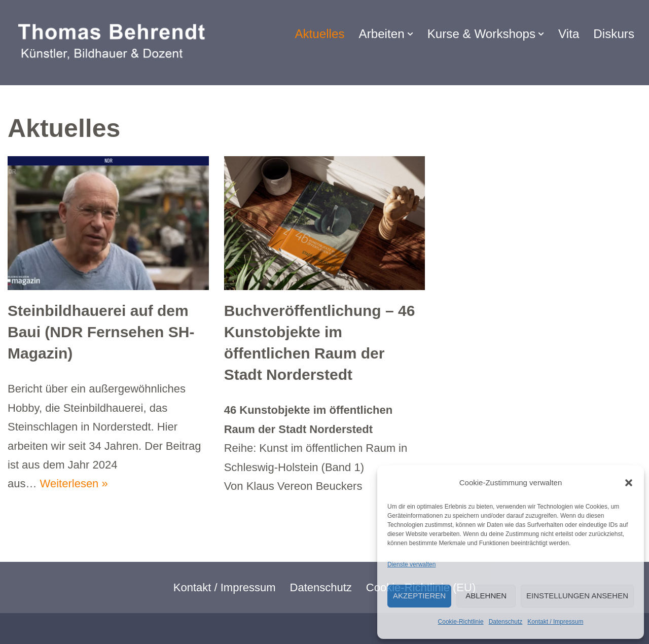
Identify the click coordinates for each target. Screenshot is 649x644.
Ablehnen (486, 596)
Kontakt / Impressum (555, 622)
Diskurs (614, 34)
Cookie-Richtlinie (461, 622)
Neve (21, 629)
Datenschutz (506, 622)
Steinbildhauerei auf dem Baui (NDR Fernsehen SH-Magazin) (101, 332)
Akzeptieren (419, 596)
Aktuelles (319, 34)
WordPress (148, 629)
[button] (629, 483)
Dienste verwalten (411, 564)
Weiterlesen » (74, 484)
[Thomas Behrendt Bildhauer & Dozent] (115, 43)
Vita (569, 34)
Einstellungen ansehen (577, 596)
